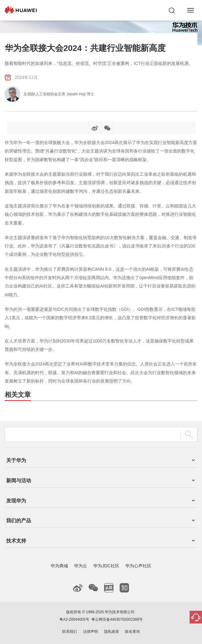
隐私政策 (112, 632)
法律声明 (90, 632)
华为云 (80, 566)
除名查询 (132, 632)
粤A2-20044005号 (74, 619)
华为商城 (59, 566)
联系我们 (70, 632)
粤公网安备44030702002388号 (117, 619)
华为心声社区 (138, 566)
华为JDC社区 (106, 566)
